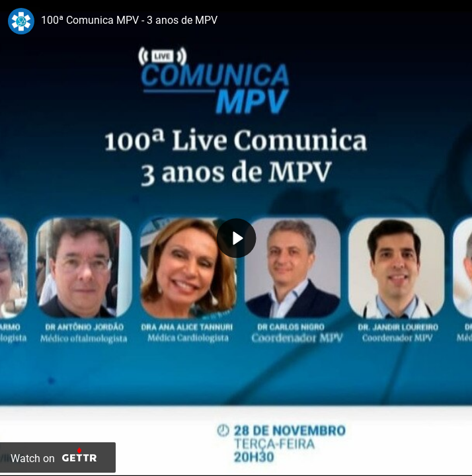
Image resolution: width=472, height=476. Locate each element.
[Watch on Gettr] (58, 457)
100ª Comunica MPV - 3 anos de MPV (129, 20)
